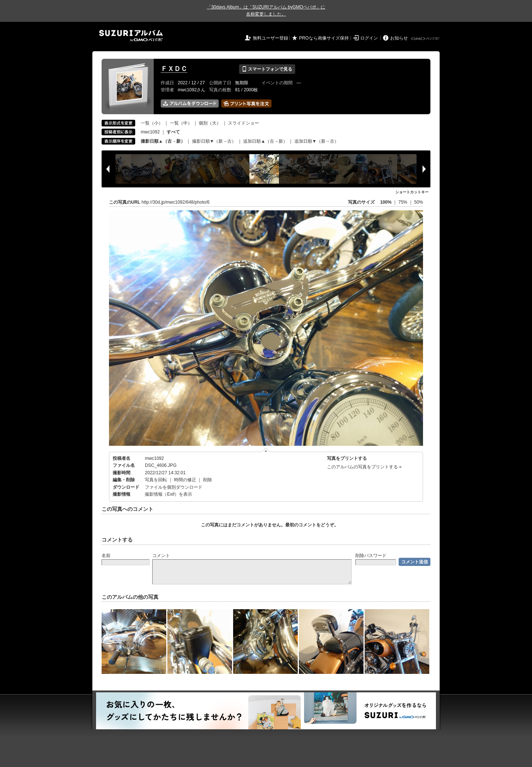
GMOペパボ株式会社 (426, 39)
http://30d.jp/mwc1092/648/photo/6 (175, 202)
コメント (161, 556)
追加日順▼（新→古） (317, 141)
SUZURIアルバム (131, 36)
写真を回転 (156, 480)
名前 (106, 556)
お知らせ (399, 38)
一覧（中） (181, 123)
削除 (208, 480)
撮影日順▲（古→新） (163, 141)
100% (386, 202)
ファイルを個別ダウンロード (174, 487)
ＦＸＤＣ (174, 69)
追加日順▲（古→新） (265, 141)
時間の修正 (185, 480)
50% (419, 202)
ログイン (369, 38)
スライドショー (243, 123)
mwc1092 (150, 132)
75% (403, 202)
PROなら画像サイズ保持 (324, 38)
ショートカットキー (412, 192)
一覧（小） (152, 123)
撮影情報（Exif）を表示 (168, 494)
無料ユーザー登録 (270, 38)
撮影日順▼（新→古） (214, 141)
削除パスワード (371, 556)
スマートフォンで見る (267, 69)
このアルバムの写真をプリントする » (364, 467)
